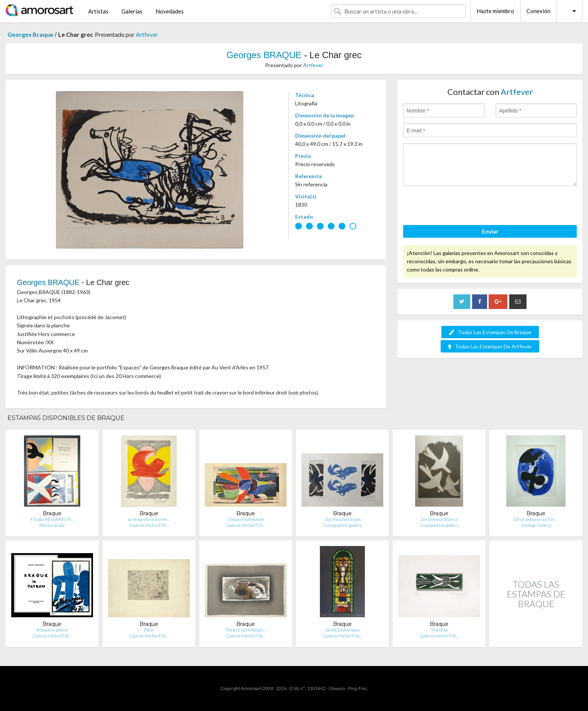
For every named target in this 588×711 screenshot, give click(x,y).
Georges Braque (30, 34)
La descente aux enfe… (149, 519)
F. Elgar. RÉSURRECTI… (52, 519)
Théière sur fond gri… (246, 630)
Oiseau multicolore (246, 519)
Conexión (538, 11)
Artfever (147, 34)
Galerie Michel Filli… (149, 525)
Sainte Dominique (343, 630)
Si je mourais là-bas (343, 519)
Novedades (170, 11)
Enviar (490, 231)
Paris (149, 630)
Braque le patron (52, 630)
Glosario (337, 688)
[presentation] (460, 207)
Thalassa (439, 630)
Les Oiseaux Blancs (439, 519)
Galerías (132, 11)
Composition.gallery (343, 525)
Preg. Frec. (358, 688)
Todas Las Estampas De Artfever (490, 346)
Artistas (98, 11)
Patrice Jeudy (52, 525)
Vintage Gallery (536, 525)
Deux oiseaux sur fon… (536, 519)
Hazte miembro (495, 11)
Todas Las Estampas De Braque (490, 332)
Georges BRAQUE (264, 55)
